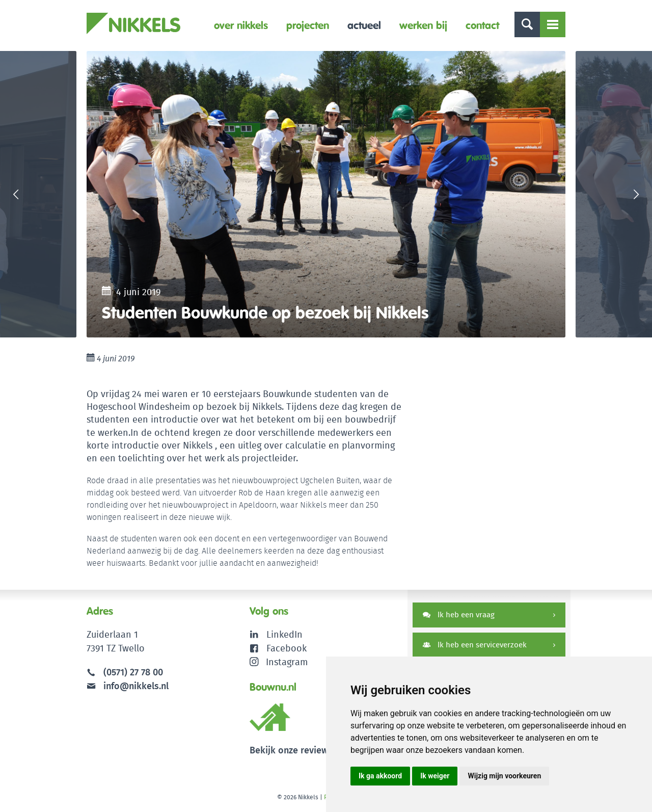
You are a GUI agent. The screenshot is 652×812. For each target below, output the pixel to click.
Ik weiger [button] (435, 776)
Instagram (279, 662)
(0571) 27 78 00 (133, 672)
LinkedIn (284, 634)
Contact (482, 25)
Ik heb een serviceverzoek (475, 645)
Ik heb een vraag (459, 614)
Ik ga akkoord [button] (380, 776)
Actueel (364, 25)
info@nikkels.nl (128, 686)
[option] (326, 194)
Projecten (308, 25)
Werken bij (423, 25)
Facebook (287, 648)
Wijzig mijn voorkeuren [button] (504, 776)
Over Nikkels (241, 25)
